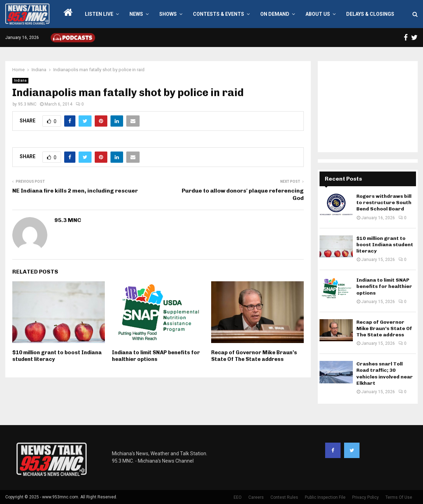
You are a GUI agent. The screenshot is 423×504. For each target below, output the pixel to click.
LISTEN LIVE (99, 14)
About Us (318, 14)
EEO (238, 497)
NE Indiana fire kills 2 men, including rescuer (75, 191)
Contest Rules (284, 497)
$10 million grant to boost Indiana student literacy (385, 245)
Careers (256, 497)
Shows (168, 14)
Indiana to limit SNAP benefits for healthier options (156, 356)
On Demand (275, 14)
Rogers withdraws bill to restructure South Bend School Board (384, 203)
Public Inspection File (325, 497)
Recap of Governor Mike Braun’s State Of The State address (254, 356)
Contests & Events (219, 14)
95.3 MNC (27, 104)
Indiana (20, 80)
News (136, 14)
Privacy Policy (365, 497)
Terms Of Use (399, 497)
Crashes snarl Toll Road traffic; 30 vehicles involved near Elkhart (385, 374)
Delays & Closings (370, 14)
